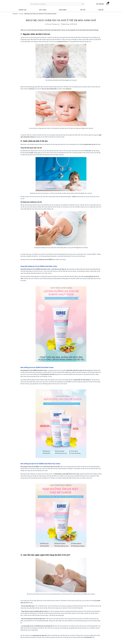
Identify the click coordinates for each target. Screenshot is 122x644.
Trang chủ (22, 10)
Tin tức (83, 10)
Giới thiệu (43, 10)
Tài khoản (100, 4)
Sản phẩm (63, 10)
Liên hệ (101, 10)
